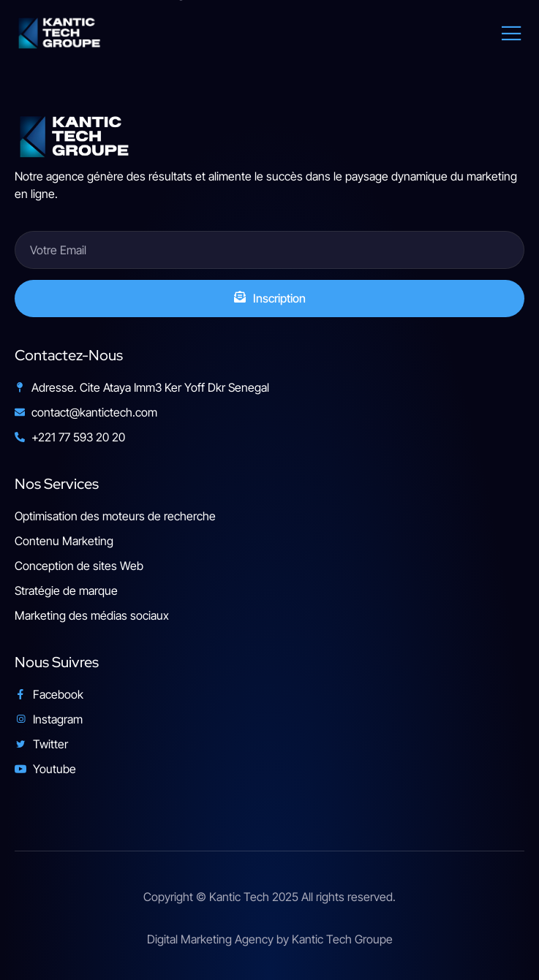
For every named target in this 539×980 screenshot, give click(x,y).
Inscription (270, 298)
